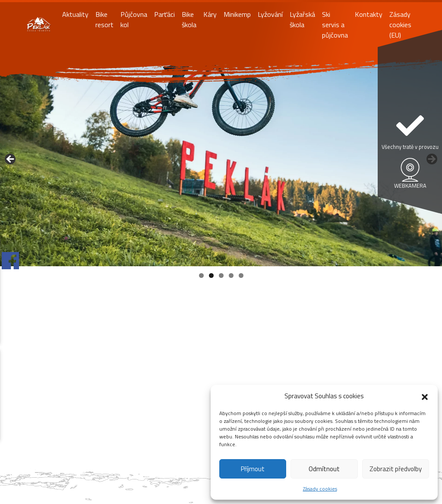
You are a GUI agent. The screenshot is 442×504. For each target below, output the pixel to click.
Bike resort (104, 19)
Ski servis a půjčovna (335, 25)
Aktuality (75, 14)
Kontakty (369, 14)
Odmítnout (324, 469)
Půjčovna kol (134, 19)
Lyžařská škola (302, 19)
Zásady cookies (320, 489)
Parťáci (164, 14)
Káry (210, 14)
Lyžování (270, 14)
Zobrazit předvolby (396, 469)
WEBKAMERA (410, 186)
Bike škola (189, 19)
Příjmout (253, 469)
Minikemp (237, 14)
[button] (425, 396)
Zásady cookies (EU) (400, 25)
